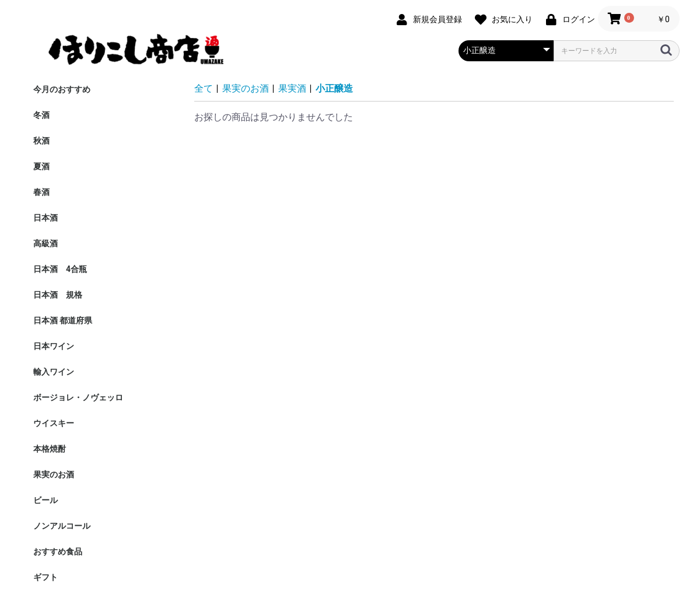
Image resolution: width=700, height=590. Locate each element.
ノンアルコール (62, 526)
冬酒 (41, 115)
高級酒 (45, 243)
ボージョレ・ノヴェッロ (78, 397)
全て (204, 88)
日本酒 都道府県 (63, 320)
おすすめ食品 (58, 551)
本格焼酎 (50, 449)
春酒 (41, 192)
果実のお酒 (54, 474)
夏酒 (41, 166)
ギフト (45, 577)
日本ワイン (54, 346)
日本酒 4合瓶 (60, 269)
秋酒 (41, 141)
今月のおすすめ (62, 89)
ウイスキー (54, 423)
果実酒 (292, 88)
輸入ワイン (54, 372)
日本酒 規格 (58, 295)
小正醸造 (334, 88)
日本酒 (45, 218)
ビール (45, 500)
